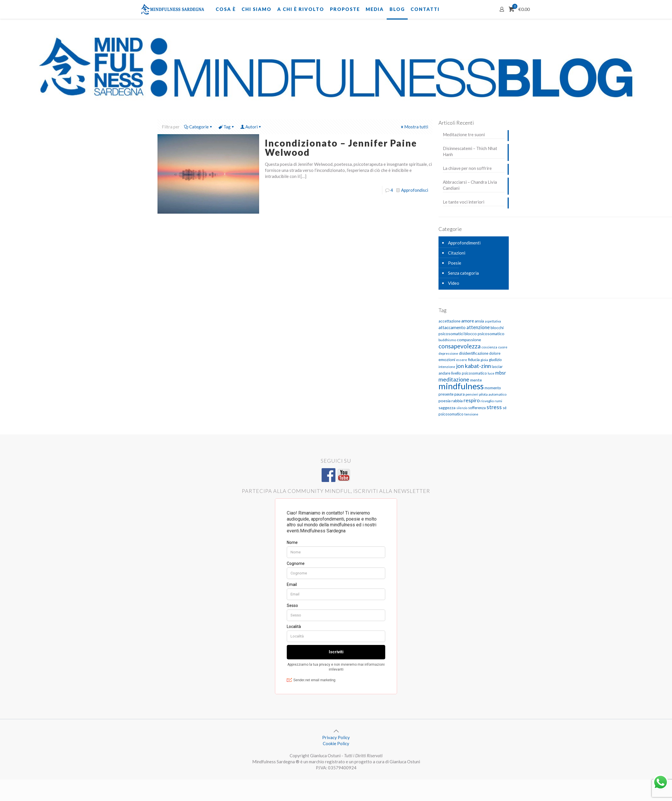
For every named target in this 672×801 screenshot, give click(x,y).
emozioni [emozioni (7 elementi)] (447, 359)
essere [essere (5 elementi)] (462, 360)
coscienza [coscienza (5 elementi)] (489, 347)
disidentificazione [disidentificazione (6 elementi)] (474, 353)
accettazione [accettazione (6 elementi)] (449, 321)
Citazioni (457, 253)
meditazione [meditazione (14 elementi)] (454, 379)
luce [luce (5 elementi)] (491, 373)
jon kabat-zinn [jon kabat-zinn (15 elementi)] (473, 366)
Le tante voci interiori (464, 202)
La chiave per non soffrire (467, 168)
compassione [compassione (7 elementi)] (469, 340)
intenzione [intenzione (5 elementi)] (447, 367)
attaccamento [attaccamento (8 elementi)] (452, 327)
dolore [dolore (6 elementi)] (495, 353)
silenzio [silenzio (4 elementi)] (462, 408)
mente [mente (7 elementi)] (476, 380)
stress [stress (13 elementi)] (494, 407)
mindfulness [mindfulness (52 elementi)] (461, 386)
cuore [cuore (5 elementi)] (503, 347)
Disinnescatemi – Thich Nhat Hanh (470, 151)
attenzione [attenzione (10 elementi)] (478, 327)
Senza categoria (463, 273)
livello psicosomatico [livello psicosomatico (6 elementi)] (469, 373)
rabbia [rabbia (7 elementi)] (457, 401)
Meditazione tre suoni (464, 134)
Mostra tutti (414, 127)
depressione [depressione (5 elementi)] (448, 353)
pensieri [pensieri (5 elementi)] (472, 394)
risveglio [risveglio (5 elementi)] (487, 401)
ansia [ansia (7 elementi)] (479, 321)
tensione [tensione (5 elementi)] (471, 414)
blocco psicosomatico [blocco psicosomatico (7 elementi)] (484, 334)
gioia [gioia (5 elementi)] (484, 360)
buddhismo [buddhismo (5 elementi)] (447, 340)
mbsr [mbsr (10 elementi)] (501, 373)
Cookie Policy (336, 743)
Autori (251, 127)
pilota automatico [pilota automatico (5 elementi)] (493, 394)
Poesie (455, 263)
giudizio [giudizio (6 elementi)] (495, 360)
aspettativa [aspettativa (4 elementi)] (493, 321)
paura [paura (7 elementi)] (460, 394)
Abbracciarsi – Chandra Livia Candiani (470, 185)
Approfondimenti (464, 243)
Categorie (199, 127)
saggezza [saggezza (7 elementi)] (447, 408)
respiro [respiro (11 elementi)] (472, 400)
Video (454, 283)
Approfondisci (415, 190)
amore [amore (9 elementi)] (468, 321)
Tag (227, 127)
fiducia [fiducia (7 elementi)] (474, 359)
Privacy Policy (336, 737)
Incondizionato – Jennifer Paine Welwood (341, 148)
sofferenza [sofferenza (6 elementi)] (477, 408)
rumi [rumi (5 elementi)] (498, 401)
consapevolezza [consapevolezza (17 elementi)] (460, 346)
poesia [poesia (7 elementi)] (445, 401)
